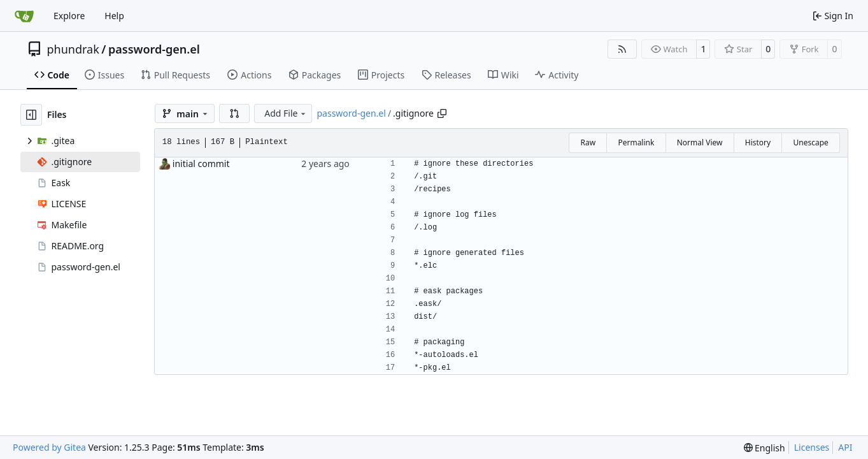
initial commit (201, 164)
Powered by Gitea (49, 447)
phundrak (73, 49)
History (758, 142)
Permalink (636, 142)
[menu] (765, 448)
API (845, 447)
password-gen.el (154, 49)
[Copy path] (442, 113)
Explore (69, 16)
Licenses (812, 447)
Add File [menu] (286, 113)
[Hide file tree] (31, 115)
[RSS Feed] (622, 49)
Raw (588, 142)
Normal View (700, 142)
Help (114, 16)
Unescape (810, 142)
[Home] (24, 16)
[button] (234, 113)
